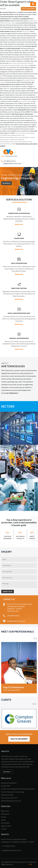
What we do (5, 814)
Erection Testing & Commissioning (13, 792)
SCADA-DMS (6, 786)
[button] (34, 638)
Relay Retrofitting (7, 795)
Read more (19, 224)
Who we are (5, 811)
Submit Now (8, 592)
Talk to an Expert (28, 9)
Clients (3, 820)
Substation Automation (9, 783)
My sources (26, 31)
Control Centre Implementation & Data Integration (18, 789)
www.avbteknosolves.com (15, 135)
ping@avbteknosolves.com (12, 163)
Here (8, 89)
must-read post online (25, 101)
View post (20, 142)
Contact (4, 829)
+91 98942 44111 (9, 161)
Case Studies (5, 823)
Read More (7, 184)
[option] (19, 668)
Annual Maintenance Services (11, 801)
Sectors (4, 817)
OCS (30, 864)
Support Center (6, 826)
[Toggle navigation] (33, 4)
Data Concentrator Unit (9, 798)
